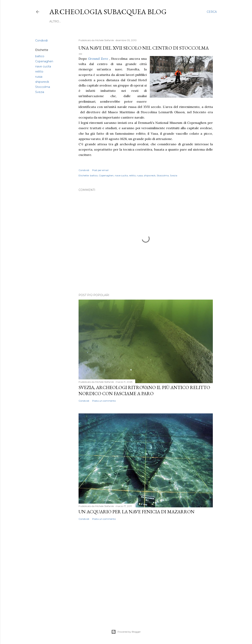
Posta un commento (104, 401)
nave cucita (43, 66)
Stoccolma (43, 87)
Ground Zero (98, 59)
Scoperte (69, 21)
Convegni (87, 21)
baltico (40, 56)
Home (54, 21)
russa (39, 77)
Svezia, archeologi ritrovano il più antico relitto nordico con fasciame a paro (144, 390)
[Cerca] (212, 12)
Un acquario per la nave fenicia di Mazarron (137, 512)
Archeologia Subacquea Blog (108, 12)
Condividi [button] (41, 40)
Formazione (121, 21)
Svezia (40, 92)
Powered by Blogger (126, 632)
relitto (39, 72)
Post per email (100, 170)
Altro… (187, 21)
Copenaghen (44, 61)
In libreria (143, 21)
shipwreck (42, 82)
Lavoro (160, 21)
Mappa (174, 21)
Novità (103, 21)
